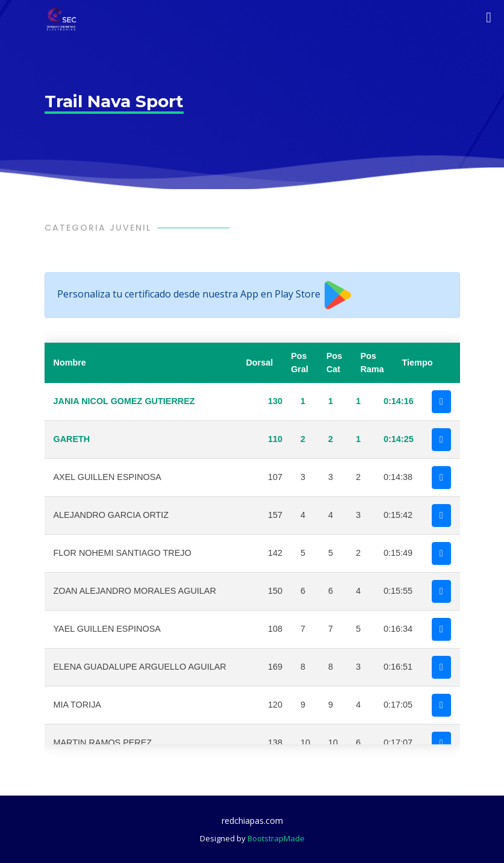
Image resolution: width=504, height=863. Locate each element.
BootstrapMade (276, 838)
